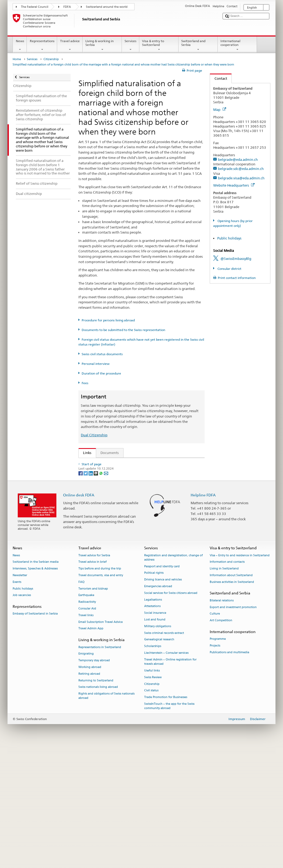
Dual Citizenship (94, 435)
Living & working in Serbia (102, 45)
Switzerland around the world (107, 7)
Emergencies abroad (158, 706)
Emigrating (86, 774)
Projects (215, 766)
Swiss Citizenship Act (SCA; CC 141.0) (114, 487)
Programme (218, 759)
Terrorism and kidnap (93, 708)
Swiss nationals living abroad (98, 807)
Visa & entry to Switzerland (159, 45)
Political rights (154, 693)
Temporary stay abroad (94, 780)
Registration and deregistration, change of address (173, 677)
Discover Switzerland (101, 539)
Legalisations (153, 719)
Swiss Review (153, 797)
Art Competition (221, 740)
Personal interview (96, 364)
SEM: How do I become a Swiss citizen (115, 463)
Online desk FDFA (79, 615)
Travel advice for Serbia (94, 675)
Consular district (229, 269)
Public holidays (229, 238)
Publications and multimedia (229, 772)
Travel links (86, 735)
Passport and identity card (162, 686)
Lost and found (155, 740)
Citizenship (51, 59)
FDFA (67, 7)
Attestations (152, 726)
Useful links (152, 790)
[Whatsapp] (101, 593)
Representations (42, 45)
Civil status (151, 810)
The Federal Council (35, 7)
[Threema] (96, 593)
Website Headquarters (234, 185)
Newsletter (20, 695)
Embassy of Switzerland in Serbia (35, 734)
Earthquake (86, 715)
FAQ (81, 702)
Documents (110, 453)
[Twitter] (86, 593)
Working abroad (90, 787)
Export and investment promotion (233, 727)
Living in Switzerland (224, 689)
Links (85, 453)
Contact (219, 78)
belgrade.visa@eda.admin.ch (241, 178)
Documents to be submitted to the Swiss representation (123, 330)
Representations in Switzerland (100, 767)
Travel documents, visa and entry (101, 695)
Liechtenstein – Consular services (166, 773)
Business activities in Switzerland (232, 702)
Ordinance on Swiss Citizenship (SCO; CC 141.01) (124, 496)
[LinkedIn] (91, 593)
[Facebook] (81, 593)
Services (131, 45)
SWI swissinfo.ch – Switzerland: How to (116, 555)
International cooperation (237, 45)
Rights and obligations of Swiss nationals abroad (106, 816)
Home (17, 59)
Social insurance (155, 733)
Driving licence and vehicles (163, 700)
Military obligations (158, 746)
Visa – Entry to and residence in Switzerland (240, 675)
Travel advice (70, 45)
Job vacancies (22, 715)
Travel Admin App (91, 748)
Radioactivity (87, 722)
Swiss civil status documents (102, 354)
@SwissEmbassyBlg (236, 259)
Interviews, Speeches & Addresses (35, 689)
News (20, 45)
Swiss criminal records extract (164, 753)
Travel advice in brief (92, 682)
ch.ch (88, 547)
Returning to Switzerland (96, 800)
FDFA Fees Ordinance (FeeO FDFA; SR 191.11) (121, 504)
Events (17, 702)
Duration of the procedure (101, 373)
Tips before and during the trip (100, 689)
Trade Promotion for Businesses (166, 817)
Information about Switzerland (231, 695)
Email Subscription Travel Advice (101, 742)
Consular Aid (87, 729)
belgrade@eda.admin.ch (238, 159)
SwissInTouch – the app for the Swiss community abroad (169, 826)
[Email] (106, 593)
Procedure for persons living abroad (108, 320)
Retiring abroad (89, 793)
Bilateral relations (222, 720)
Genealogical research (159, 759)
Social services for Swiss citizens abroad (171, 713)
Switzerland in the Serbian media (36, 682)
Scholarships (153, 766)
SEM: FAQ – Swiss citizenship (108, 471)
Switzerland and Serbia (198, 45)
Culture (215, 734)
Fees (85, 383)
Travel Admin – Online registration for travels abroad (170, 781)
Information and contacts (227, 682)
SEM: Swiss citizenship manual (109, 479)
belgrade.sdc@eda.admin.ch (241, 169)
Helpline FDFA (203, 615)
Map (220, 110)
